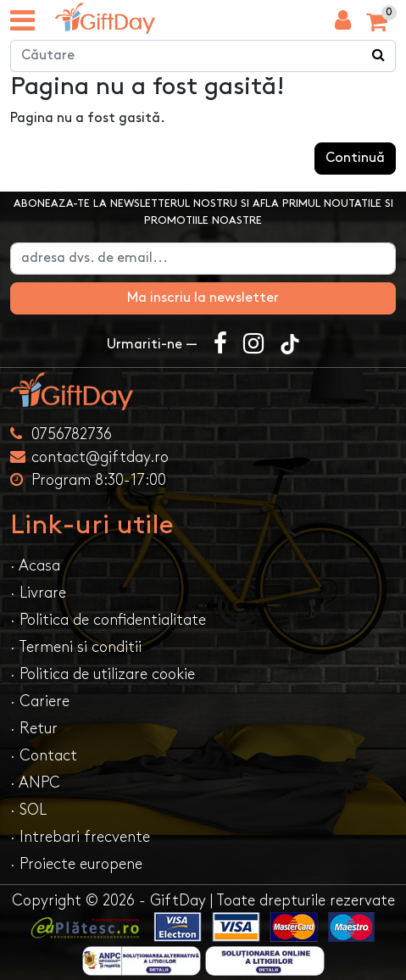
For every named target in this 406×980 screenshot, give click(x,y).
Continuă (355, 158)
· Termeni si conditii (76, 647)
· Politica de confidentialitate (108, 620)
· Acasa (35, 566)
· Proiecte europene (76, 864)
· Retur (34, 729)
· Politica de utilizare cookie (103, 674)
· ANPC (35, 783)
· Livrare (38, 593)
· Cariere (40, 702)
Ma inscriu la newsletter (203, 298)
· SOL (28, 810)
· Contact (44, 756)
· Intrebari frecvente (80, 837)
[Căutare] (379, 56)
